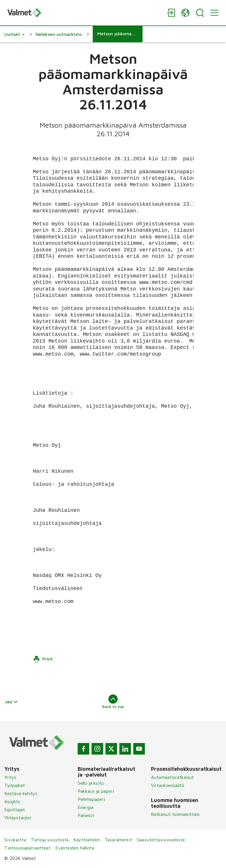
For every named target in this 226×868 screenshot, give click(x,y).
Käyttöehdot (87, 840)
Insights (12, 801)
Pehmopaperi (91, 799)
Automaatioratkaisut (172, 777)
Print (43, 659)
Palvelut (86, 815)
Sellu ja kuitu (91, 783)
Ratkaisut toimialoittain (175, 814)
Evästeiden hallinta (75, 848)
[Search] (200, 13)
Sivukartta (15, 840)
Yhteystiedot (18, 818)
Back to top (113, 702)
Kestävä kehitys (21, 793)
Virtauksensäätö (168, 785)
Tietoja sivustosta (50, 840)
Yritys (10, 777)
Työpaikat (15, 785)
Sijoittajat (15, 810)
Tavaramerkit (118, 840)
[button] (14, 34)
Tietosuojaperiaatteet (28, 848)
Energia (85, 807)
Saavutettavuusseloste (161, 840)
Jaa (11, 702)
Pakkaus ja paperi (96, 791)
